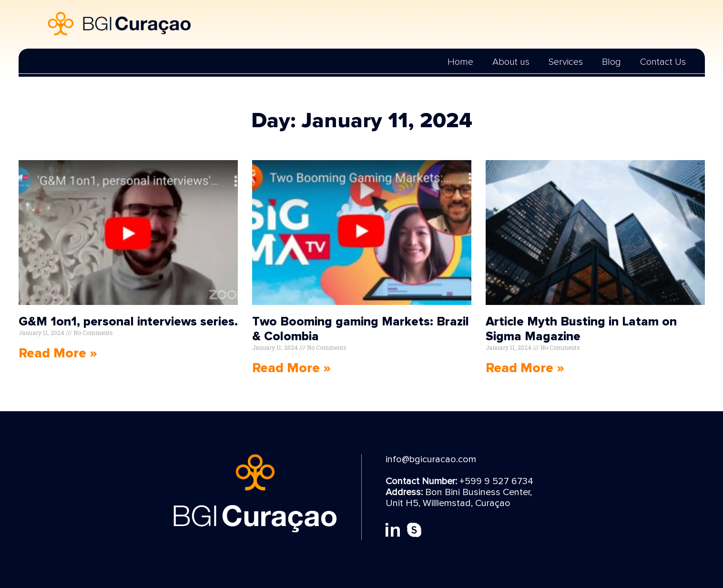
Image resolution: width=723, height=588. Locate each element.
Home (460, 62)
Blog (611, 62)
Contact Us (663, 62)
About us (511, 62)
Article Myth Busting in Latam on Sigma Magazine (581, 329)
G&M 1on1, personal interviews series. (128, 322)
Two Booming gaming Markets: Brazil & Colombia (361, 329)
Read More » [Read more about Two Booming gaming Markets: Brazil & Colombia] (291, 368)
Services (566, 62)
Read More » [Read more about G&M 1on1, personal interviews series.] (58, 353)
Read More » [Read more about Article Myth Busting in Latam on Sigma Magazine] (525, 368)
